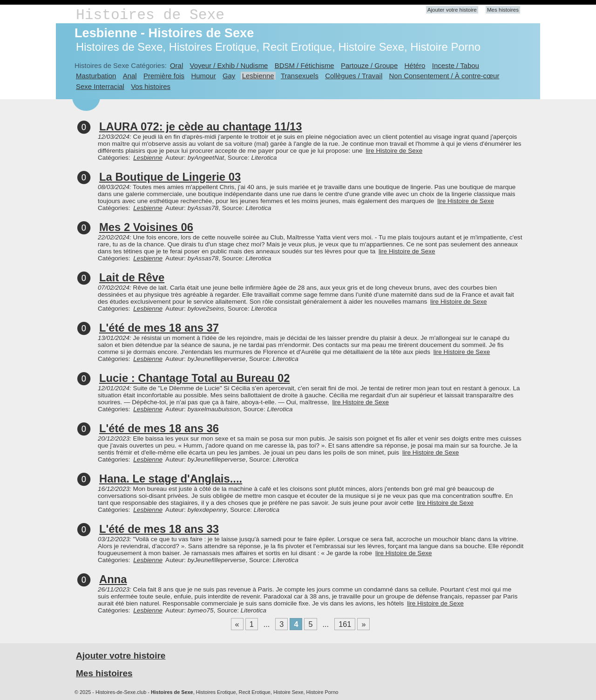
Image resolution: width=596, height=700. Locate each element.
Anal (130, 76)
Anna (113, 579)
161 (345, 624)
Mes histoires (503, 10)
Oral (176, 65)
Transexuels (300, 76)
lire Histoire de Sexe (394, 151)
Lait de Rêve (132, 277)
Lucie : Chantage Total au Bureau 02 (194, 378)
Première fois (164, 76)
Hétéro (415, 65)
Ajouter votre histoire (452, 10)
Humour (203, 76)
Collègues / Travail (354, 76)
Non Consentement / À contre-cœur (444, 76)
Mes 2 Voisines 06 (146, 227)
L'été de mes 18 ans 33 (159, 529)
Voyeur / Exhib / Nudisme (229, 65)
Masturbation (96, 76)
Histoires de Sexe (150, 15)
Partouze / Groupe (369, 65)
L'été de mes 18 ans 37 (159, 328)
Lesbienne (258, 76)
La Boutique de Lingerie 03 (170, 177)
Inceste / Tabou (456, 65)
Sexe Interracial (100, 86)
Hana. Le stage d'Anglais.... (171, 479)
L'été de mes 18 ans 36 (159, 428)
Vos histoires (151, 86)
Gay (229, 76)
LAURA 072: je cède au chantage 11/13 (201, 126)
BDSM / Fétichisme (305, 65)
